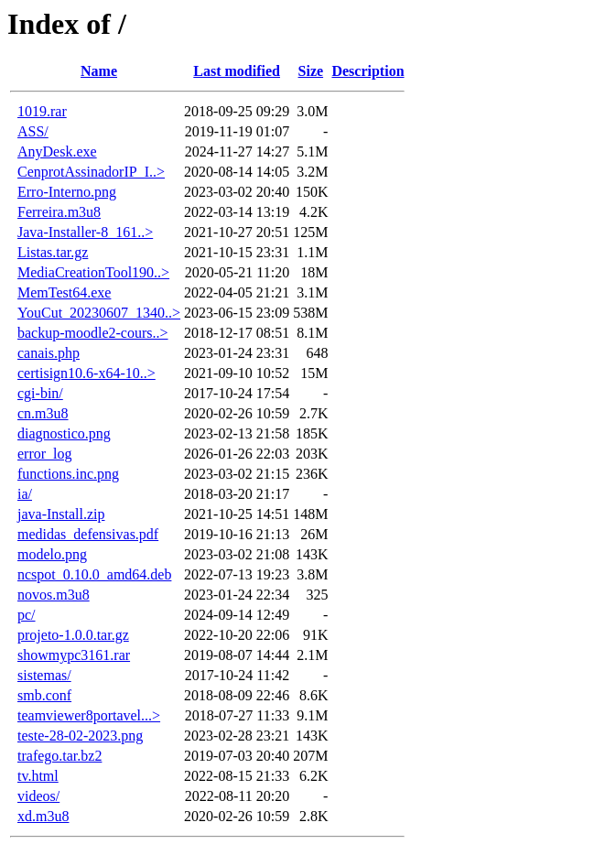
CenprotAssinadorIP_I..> (91, 172)
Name (99, 71)
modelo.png (52, 554)
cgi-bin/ (40, 393)
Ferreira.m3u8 (59, 212)
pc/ (27, 615)
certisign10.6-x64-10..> (86, 373)
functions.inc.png (68, 474)
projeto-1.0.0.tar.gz (73, 635)
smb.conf (44, 695)
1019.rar (42, 111)
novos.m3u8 (54, 595)
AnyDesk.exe (57, 152)
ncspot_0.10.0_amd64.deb (94, 574)
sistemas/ (44, 675)
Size (311, 71)
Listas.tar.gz (53, 252)
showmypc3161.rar (74, 655)
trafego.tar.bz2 (59, 756)
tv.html (38, 776)
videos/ (38, 796)
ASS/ (33, 131)
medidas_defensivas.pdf (88, 534)
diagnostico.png (64, 433)
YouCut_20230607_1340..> (99, 313)
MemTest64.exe (64, 292)
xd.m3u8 (43, 816)
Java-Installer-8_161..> (85, 232)
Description (367, 71)
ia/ (25, 494)
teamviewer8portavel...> (89, 715)
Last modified (237, 71)
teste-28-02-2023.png (80, 736)
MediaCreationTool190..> (93, 272)
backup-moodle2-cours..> (93, 333)
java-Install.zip (61, 514)
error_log (45, 454)
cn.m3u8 (43, 413)
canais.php (49, 353)
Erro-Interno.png (67, 192)
